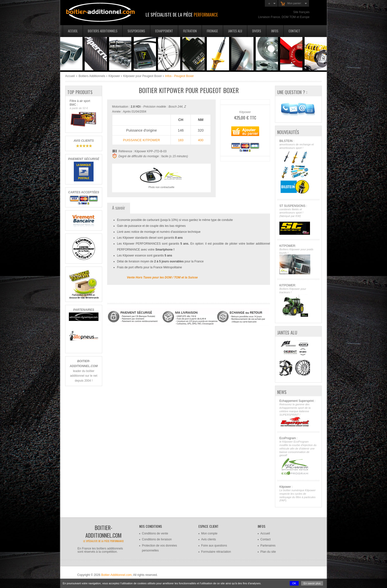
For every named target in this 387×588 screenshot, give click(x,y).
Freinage (212, 31)
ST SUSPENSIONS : (298, 219)
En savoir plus (312, 583)
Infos (275, 31)
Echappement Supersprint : (298, 413)
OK (294, 583)
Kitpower (114, 76)
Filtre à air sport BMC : (84, 114)
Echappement (164, 31)
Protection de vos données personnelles (159, 548)
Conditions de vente (155, 533)
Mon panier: (291, 4)
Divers (257, 31)
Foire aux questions (214, 546)
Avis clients (209, 539)
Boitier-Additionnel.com (116, 575)
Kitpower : (298, 494)
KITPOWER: (298, 259)
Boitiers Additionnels (92, 76)
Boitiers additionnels (103, 31)
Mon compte (209, 533)
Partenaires (268, 546)
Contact (294, 31)
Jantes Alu (235, 31)
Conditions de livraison (157, 539)
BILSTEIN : (298, 167)
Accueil (73, 31)
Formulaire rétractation (216, 552)
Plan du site (268, 552)
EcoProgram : (298, 456)
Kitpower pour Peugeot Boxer (143, 76)
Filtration (190, 31)
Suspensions (136, 31)
